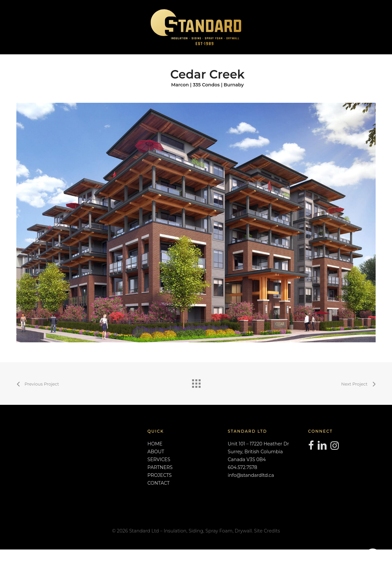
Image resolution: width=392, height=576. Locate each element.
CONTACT (159, 483)
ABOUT (156, 452)
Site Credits (267, 531)
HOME (155, 444)
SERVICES (159, 459)
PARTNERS (160, 467)
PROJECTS (160, 475)
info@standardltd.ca (251, 475)
